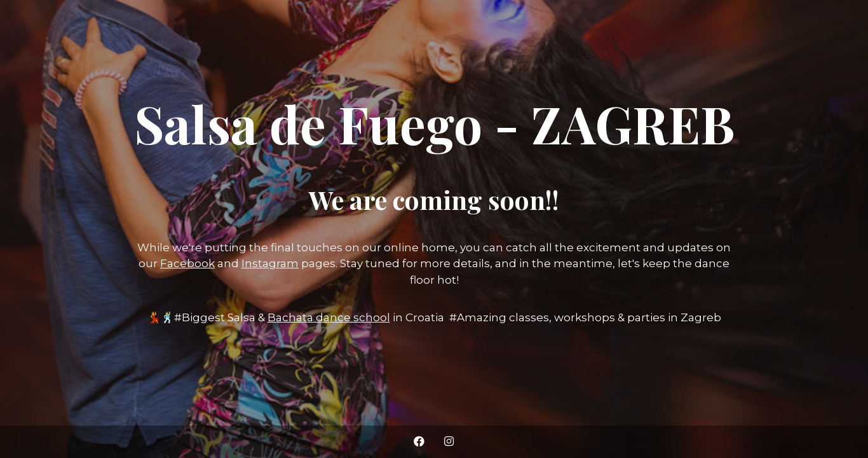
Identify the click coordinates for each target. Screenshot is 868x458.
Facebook (187, 263)
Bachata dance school (329, 317)
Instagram (270, 263)
